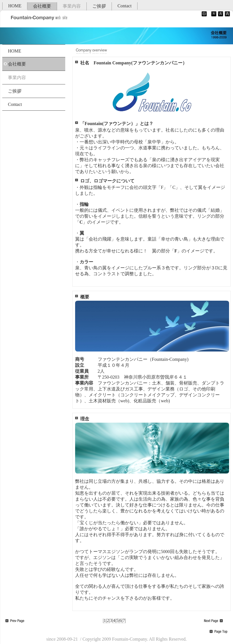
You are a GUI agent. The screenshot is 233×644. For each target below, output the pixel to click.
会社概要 (42, 6)
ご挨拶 (99, 6)
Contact (125, 6)
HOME (15, 6)
